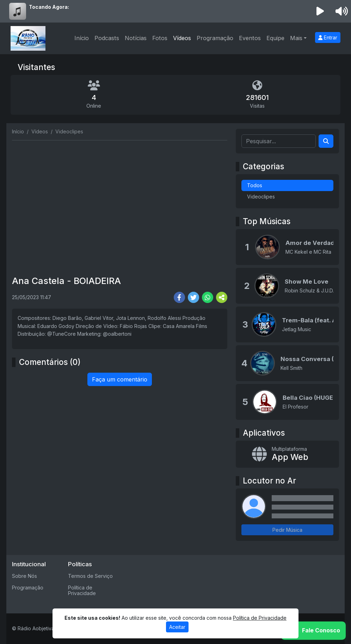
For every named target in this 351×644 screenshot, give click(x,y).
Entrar (328, 37)
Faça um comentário (120, 379)
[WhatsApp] (313, 631)
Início (82, 38)
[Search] (326, 141)
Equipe (275, 38)
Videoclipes (261, 197)
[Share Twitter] (193, 297)
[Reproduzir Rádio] (320, 11)
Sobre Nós (24, 576)
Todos (255, 185)
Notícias (136, 38)
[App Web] (287, 454)
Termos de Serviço (90, 576)
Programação (215, 38)
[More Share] (222, 297)
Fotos (160, 38)
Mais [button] (296, 38)
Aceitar (177, 627)
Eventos (250, 38)
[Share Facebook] (179, 297)
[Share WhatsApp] (208, 297)
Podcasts (107, 38)
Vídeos (182, 38)
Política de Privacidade (82, 591)
